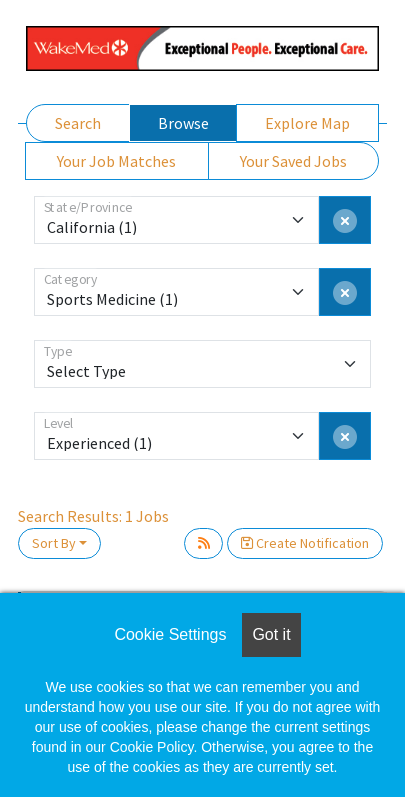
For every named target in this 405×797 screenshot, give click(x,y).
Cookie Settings (170, 634)
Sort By (54, 543)
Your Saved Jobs (293, 161)
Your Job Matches (116, 161)
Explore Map (307, 123)
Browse (183, 123)
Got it (271, 634)
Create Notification (305, 543)
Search (78, 123)
